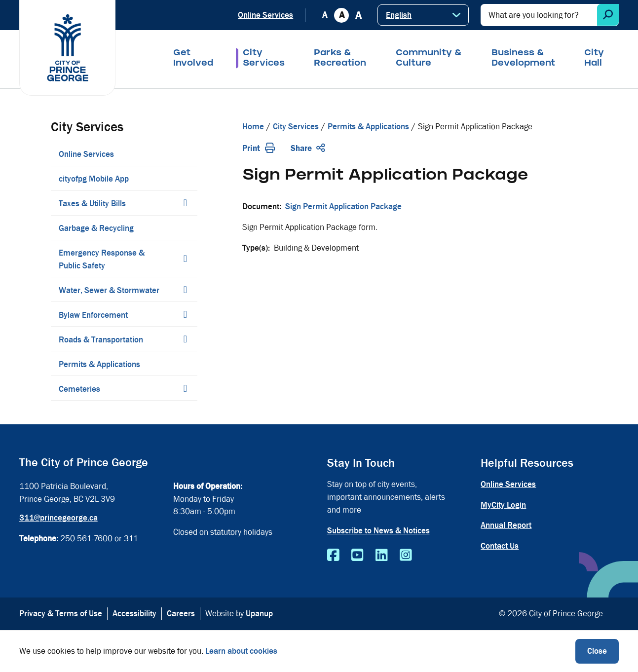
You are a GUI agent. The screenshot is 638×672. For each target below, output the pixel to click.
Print (259, 148)
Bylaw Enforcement (93, 315)
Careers (181, 614)
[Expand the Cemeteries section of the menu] (185, 388)
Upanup (259, 614)
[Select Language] (423, 15)
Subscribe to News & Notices (378, 531)
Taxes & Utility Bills (92, 204)
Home (253, 127)
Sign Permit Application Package (343, 206)
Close (597, 651)
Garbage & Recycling (96, 228)
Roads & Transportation (101, 340)
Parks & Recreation (340, 59)
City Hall (594, 59)
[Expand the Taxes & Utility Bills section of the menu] (185, 203)
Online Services (265, 15)
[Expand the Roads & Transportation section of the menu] (185, 339)
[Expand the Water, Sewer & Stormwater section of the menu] (185, 290)
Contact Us (500, 546)
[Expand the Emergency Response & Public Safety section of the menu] (185, 259)
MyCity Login (503, 505)
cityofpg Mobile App (94, 179)
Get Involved (193, 59)
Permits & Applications (99, 364)
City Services (264, 59)
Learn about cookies (241, 651)
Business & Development (523, 59)
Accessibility (134, 614)
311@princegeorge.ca (58, 518)
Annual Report (506, 525)
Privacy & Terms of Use (61, 614)
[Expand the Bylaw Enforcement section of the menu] (185, 314)
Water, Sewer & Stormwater (109, 290)
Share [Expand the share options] (308, 148)
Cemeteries (79, 389)
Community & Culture (429, 59)
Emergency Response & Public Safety (102, 259)
